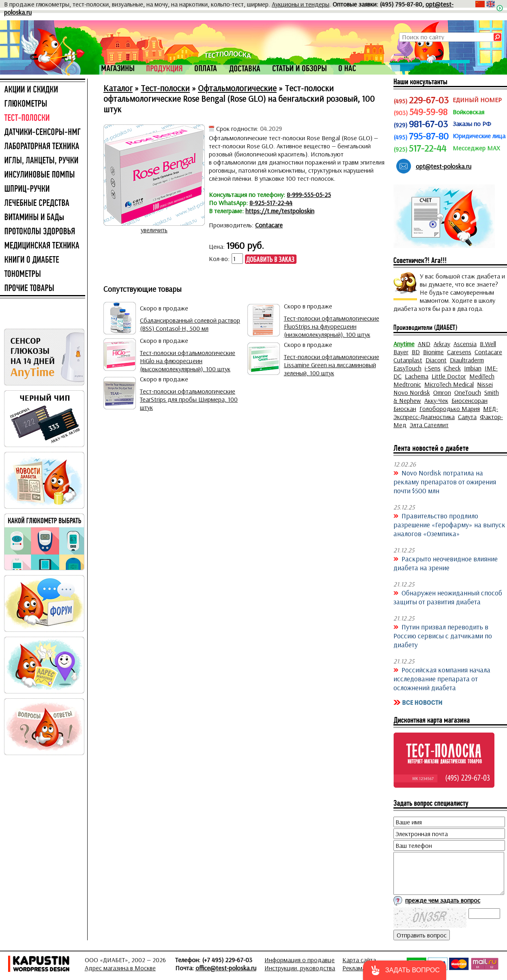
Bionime (433, 352)
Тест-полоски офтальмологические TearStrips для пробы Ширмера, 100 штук (189, 399)
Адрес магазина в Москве (120, 968)
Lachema (417, 376)
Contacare (269, 225)
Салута (467, 417)
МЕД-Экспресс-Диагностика (446, 413)
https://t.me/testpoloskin (280, 211)
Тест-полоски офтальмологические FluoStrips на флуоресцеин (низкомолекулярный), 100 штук (332, 326)
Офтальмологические (237, 88)
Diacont (436, 360)
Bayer (401, 352)
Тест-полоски (165, 88)
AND (424, 344)
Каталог (118, 88)
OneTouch (468, 392)
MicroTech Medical (449, 384)
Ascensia (465, 344)
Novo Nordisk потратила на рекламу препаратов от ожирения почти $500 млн (445, 481)
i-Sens (433, 368)
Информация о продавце (300, 960)
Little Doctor (449, 376)
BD (416, 352)
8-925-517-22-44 (271, 203)
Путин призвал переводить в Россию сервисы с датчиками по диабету (443, 636)
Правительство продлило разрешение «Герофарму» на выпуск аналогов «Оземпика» (449, 524)
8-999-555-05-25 (309, 195)
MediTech (482, 376)
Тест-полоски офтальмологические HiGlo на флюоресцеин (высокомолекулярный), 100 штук (188, 361)
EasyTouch (407, 368)
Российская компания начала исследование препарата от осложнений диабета (442, 678)
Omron (442, 392)
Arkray (442, 344)
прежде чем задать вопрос (443, 900)
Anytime (404, 344)
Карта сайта (359, 960)
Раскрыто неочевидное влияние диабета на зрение (446, 563)
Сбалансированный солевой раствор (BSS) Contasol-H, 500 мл (190, 324)
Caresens (459, 352)
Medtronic (407, 384)
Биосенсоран (469, 400)
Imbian (473, 368)
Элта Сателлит (429, 425)
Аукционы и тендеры (301, 4)
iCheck (452, 368)
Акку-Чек (436, 400)
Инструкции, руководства (300, 968)
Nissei (485, 384)
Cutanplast (408, 360)
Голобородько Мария (450, 409)
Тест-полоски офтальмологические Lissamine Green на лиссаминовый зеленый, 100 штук (332, 365)
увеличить (154, 230)
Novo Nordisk (412, 392)
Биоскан (405, 409)
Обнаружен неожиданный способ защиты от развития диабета (448, 597)
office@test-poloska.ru (226, 968)
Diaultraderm (467, 360)
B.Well (488, 344)
